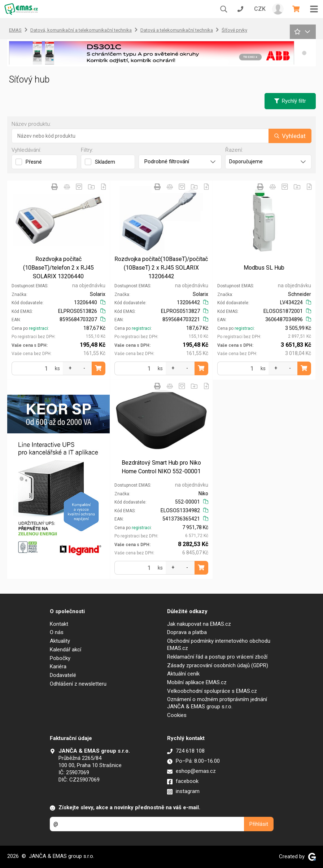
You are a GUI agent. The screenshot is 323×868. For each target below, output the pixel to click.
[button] (304, 53)
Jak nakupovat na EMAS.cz (199, 624)
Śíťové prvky (234, 30)
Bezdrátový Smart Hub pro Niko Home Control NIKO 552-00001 (161, 467)
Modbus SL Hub (264, 268)
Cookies (177, 715)
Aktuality (60, 641)
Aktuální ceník (183, 674)
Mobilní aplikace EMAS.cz (197, 682)
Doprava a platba (187, 632)
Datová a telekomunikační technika (177, 30)
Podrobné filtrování (180, 161)
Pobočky (60, 658)
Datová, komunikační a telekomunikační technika (81, 30)
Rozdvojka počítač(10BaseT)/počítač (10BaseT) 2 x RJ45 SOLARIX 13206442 (161, 268)
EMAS (15, 30)
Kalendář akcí (66, 650)
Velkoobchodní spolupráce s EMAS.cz (212, 691)
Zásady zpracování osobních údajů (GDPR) (218, 665)
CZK (260, 9)
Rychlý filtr (290, 101)
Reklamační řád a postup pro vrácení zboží (217, 657)
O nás (57, 632)
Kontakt (59, 624)
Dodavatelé (63, 675)
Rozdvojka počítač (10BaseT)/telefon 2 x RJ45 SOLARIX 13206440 (58, 268)
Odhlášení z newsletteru (78, 684)
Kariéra (58, 666)
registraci (38, 328)
